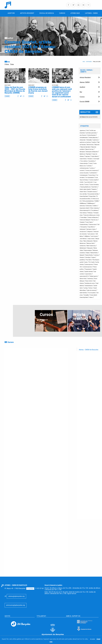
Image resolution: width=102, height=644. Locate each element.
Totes (12, 64)
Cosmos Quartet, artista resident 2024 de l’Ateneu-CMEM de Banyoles (31, 47)
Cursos (82, 97)
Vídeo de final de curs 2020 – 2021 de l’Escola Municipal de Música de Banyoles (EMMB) (15, 90)
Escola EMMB (85, 102)
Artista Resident (85, 78)
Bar (81, 92)
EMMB (7, 96)
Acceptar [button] (93, 639)
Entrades (89, 62)
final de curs (97, 62)
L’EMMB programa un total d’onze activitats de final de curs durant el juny (38, 90)
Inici (84, 62)
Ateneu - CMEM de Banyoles (89, 350)
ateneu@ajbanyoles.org (16, 596)
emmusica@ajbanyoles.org (16, 605)
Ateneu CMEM (85, 82)
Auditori (82, 87)
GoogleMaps (30, 588)
